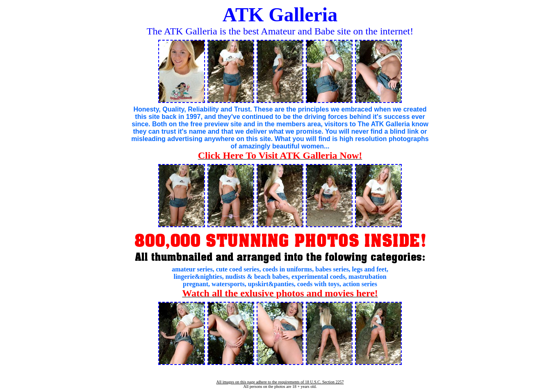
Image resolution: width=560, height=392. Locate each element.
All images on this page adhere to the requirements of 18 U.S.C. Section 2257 (280, 382)
